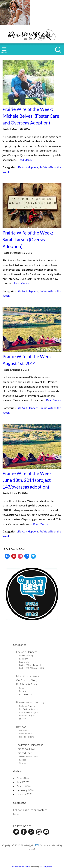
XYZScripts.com (46, 867)
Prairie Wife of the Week (30, 665)
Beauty (22, 688)
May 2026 (23, 778)
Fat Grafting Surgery (28, 709)
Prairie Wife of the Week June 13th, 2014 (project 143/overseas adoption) (27, 480)
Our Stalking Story (27, 680)
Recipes (23, 760)
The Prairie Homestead (30, 745)
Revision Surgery (27, 715)
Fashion (23, 691)
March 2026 (24, 786)
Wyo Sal (23, 763)
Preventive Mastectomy (30, 702)
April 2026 (23, 782)
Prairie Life (24, 662)
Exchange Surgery (27, 706)
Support (23, 719)
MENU (4, 50)
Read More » (25, 160)
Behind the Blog (26, 656)
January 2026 (25, 794)
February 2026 (25, 790)
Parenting (24, 659)
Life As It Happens (28, 167)
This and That (24, 753)
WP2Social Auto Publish (21, 867)
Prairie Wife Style (27, 684)
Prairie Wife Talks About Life (32, 668)
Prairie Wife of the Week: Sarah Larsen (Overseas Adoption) (28, 239)
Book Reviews (26, 734)
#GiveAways (25, 730)
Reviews (21, 727)
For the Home (25, 694)
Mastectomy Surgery (29, 712)
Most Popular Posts (28, 676)
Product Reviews (27, 737)
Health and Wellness (28, 757)
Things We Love (25, 749)
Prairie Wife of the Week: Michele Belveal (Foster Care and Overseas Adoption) (31, 116)
